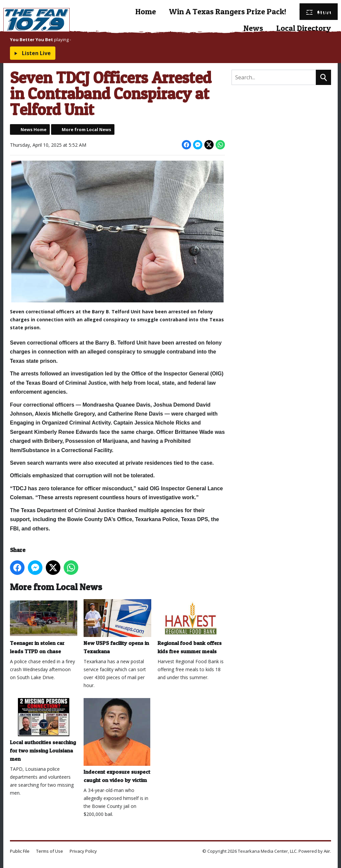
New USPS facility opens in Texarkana (117, 627)
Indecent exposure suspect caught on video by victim (117, 741)
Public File (20, 851)
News (253, 28)
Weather (315, 11)
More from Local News (86, 129)
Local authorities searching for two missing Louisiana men (44, 730)
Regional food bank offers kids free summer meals (191, 627)
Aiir (327, 851)
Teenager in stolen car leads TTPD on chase (44, 627)
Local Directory (304, 28)
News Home (34, 129)
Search (323, 77)
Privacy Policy (83, 851)
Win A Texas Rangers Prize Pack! (228, 11)
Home (146, 11)
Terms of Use (50, 851)
